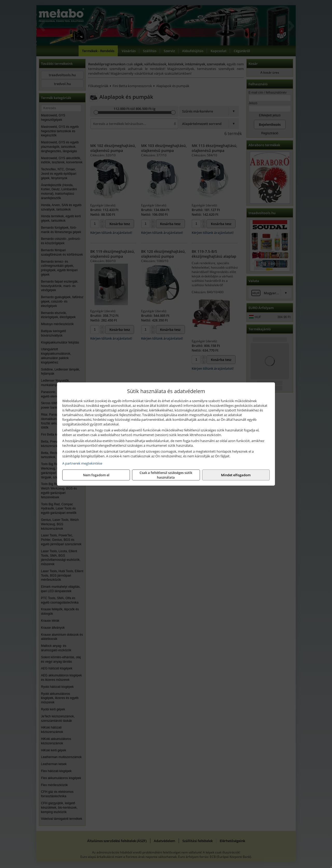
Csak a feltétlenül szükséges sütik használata (166, 475)
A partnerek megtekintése (82, 463)
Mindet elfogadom (236, 475)
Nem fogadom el (96, 475)
